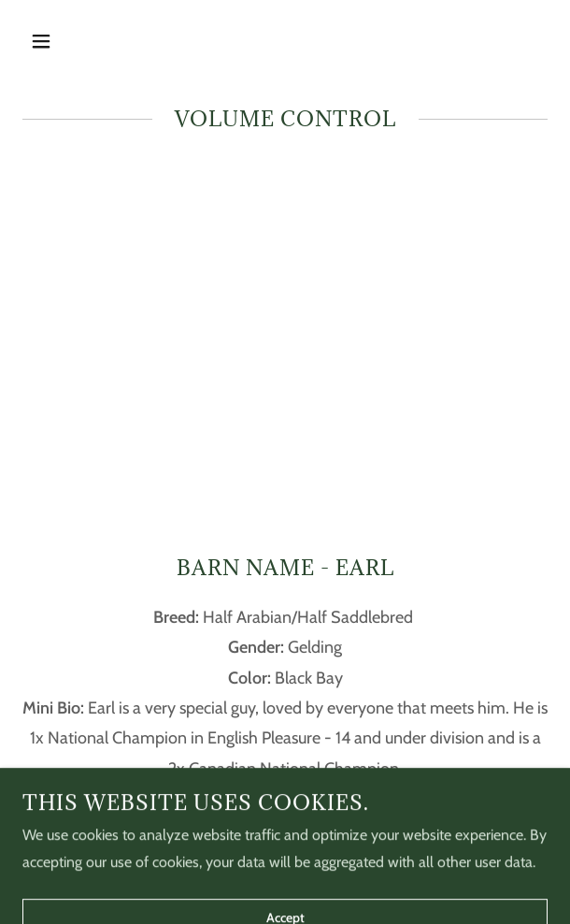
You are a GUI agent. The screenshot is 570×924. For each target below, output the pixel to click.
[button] (62, 41)
